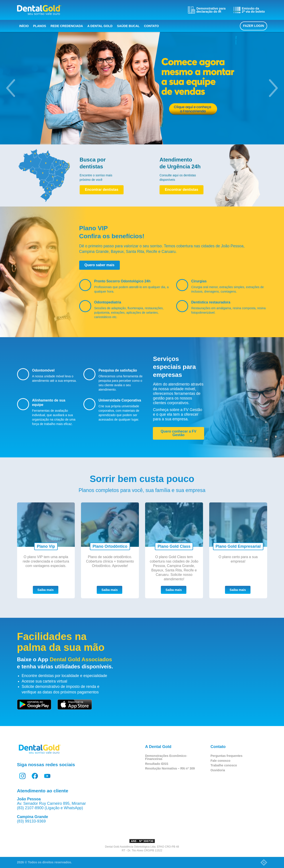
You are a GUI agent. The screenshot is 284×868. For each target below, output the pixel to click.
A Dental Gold (100, 26)
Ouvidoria (218, 770)
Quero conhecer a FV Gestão (178, 433)
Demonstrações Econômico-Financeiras (166, 757)
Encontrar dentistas (102, 190)
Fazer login (253, 26)
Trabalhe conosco (224, 765)
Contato (151, 26)
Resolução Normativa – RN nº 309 (170, 768)
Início (24, 26)
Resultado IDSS (157, 764)
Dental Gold (39, 10)
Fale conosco (220, 761)
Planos (39, 26)
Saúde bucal (128, 26)
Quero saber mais (100, 265)
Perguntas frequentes (227, 756)
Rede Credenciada (67, 26)
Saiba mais (46, 590)
